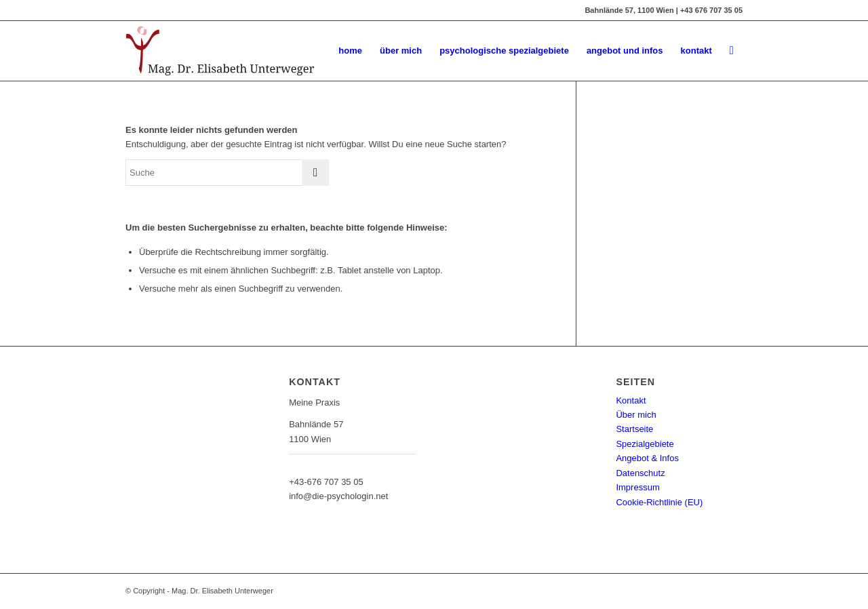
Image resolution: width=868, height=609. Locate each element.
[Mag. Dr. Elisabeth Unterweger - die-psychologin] (220, 51)
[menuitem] (350, 51)
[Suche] (732, 51)
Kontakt (631, 400)
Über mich (636, 415)
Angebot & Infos (647, 458)
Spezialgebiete (645, 444)
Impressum (637, 487)
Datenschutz (640, 473)
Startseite (634, 429)
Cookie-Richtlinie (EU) (659, 502)
